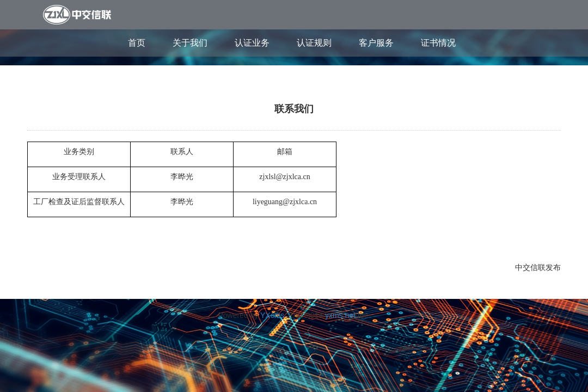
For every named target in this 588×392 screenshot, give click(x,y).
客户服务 (376, 43)
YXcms (272, 315)
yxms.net (340, 315)
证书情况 (438, 43)
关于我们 (190, 43)
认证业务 (252, 43)
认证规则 (314, 43)
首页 (137, 43)
